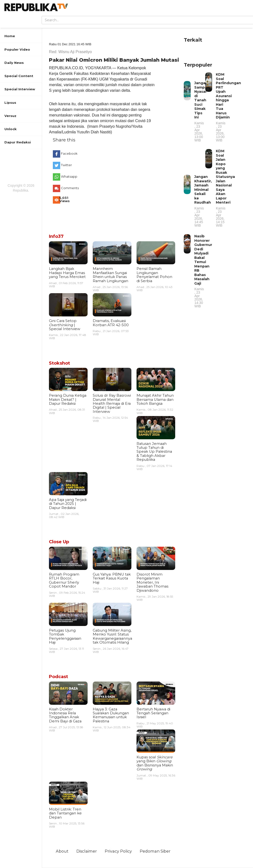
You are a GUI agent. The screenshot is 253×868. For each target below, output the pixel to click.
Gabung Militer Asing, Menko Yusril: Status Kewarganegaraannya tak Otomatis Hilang (112, 636)
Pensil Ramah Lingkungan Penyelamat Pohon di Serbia (154, 275)
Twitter (66, 165)
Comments (69, 188)
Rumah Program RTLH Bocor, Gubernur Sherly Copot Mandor (64, 580)
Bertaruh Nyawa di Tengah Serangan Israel (153, 713)
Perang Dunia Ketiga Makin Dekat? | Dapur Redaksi (68, 399)
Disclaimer (87, 851)
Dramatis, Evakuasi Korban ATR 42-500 (111, 323)
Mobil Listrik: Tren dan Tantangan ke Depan (65, 813)
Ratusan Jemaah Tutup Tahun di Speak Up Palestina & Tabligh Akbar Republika (154, 452)
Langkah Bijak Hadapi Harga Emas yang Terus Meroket (67, 273)
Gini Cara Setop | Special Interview (65, 325)
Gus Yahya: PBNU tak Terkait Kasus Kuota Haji (112, 578)
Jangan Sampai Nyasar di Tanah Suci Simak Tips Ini (201, 111)
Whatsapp (69, 176)
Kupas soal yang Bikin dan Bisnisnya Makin (155, 763)
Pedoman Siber (155, 851)
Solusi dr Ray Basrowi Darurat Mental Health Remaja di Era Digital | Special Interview (112, 404)
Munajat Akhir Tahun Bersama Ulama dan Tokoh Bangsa (155, 399)
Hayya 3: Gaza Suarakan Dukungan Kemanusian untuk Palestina (111, 715)
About (62, 851)
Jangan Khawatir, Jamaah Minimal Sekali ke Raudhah (203, 201)
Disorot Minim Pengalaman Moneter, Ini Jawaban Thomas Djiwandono (152, 582)
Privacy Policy (118, 851)
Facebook (69, 153)
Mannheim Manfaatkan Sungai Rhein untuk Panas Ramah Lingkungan (110, 275)
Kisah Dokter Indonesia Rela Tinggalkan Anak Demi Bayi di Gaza (65, 715)
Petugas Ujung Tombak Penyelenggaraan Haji (65, 636)
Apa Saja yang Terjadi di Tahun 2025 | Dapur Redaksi (68, 504)
